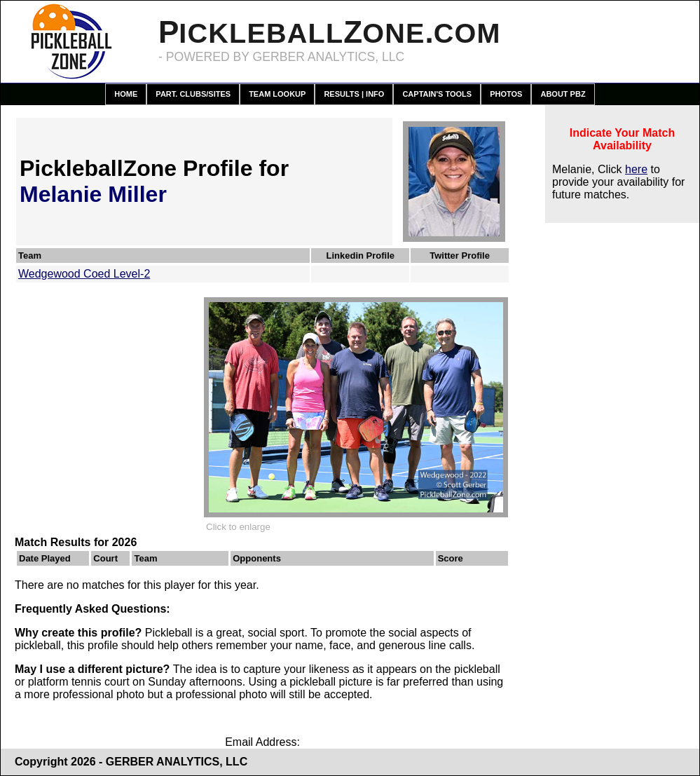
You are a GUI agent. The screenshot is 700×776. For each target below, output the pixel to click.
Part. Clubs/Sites (193, 94)
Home (126, 94)
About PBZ (563, 94)
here (636, 169)
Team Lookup (277, 94)
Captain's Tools (437, 94)
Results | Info (354, 94)
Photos (506, 94)
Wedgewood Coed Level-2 (84, 274)
